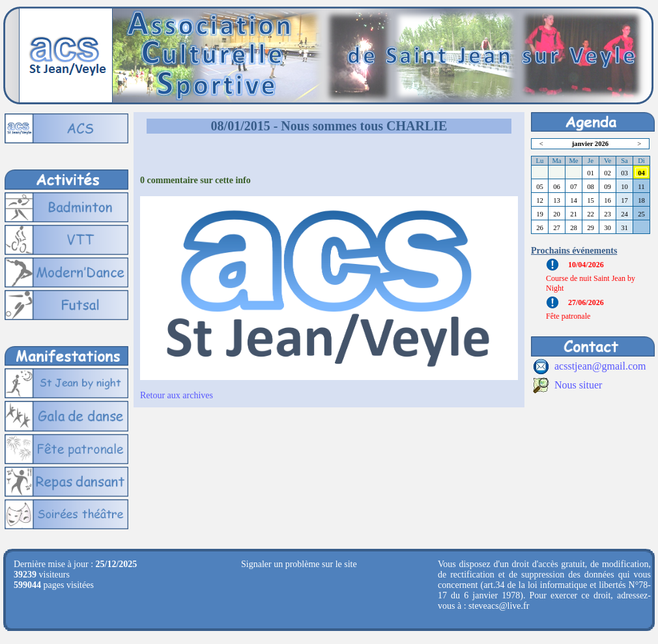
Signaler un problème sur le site (299, 564)
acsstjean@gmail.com (600, 366)
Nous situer (578, 385)
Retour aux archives (177, 395)
